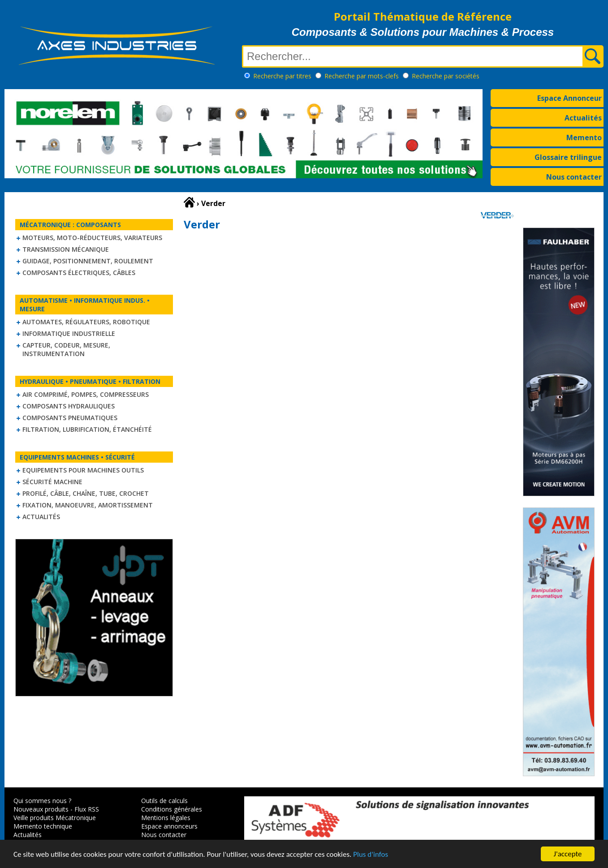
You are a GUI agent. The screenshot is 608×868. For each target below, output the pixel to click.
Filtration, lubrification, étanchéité (87, 429)
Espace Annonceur (569, 98)
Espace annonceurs (169, 826)
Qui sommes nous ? (42, 801)
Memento (584, 138)
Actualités (583, 118)
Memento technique (43, 826)
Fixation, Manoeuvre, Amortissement (88, 505)
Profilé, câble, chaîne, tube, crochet (86, 493)
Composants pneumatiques (70, 418)
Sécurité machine (52, 482)
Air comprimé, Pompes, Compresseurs (86, 394)
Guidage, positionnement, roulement (88, 261)
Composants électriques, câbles (79, 273)
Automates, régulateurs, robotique (86, 322)
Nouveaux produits (41, 809)
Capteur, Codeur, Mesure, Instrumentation (66, 349)
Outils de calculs (164, 801)
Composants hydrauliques (69, 406)
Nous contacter (574, 177)
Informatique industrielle (69, 333)
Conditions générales (172, 809)
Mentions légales (166, 818)
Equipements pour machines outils (83, 470)
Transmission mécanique (66, 249)
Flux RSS (87, 809)
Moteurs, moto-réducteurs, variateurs (92, 238)
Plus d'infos (371, 855)
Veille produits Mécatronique (55, 818)
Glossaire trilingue (568, 157)
